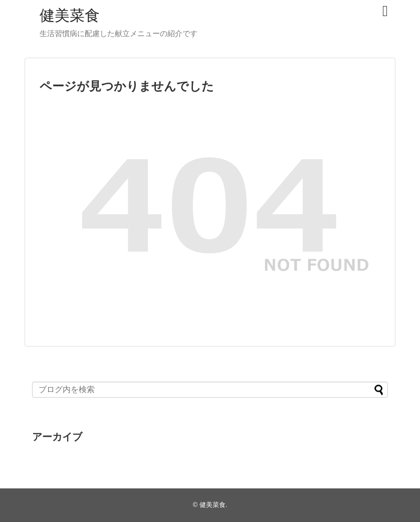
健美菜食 (70, 15)
